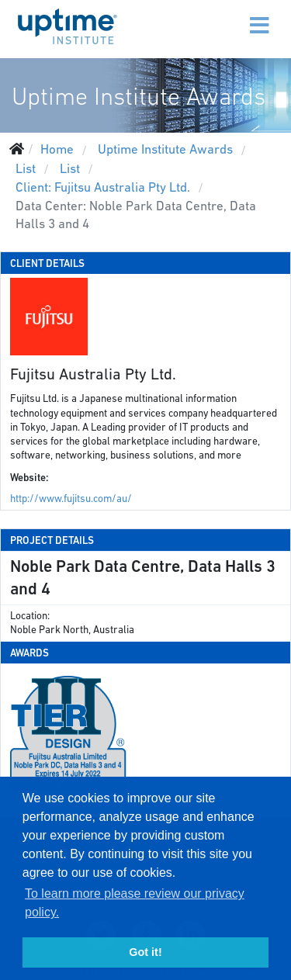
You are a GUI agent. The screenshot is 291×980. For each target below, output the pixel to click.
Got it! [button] (145, 952)
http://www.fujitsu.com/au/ (71, 499)
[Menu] (227, 16)
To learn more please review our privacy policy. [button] (135, 903)
